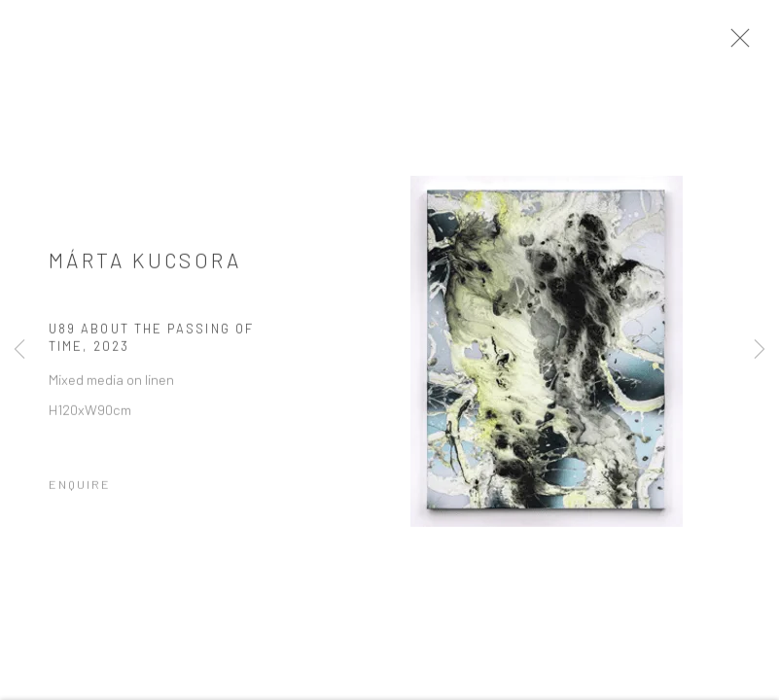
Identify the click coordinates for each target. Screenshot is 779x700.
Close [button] (746, 44)
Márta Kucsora (145, 266)
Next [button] (760, 350)
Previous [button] (19, 350)
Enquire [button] (80, 491)
